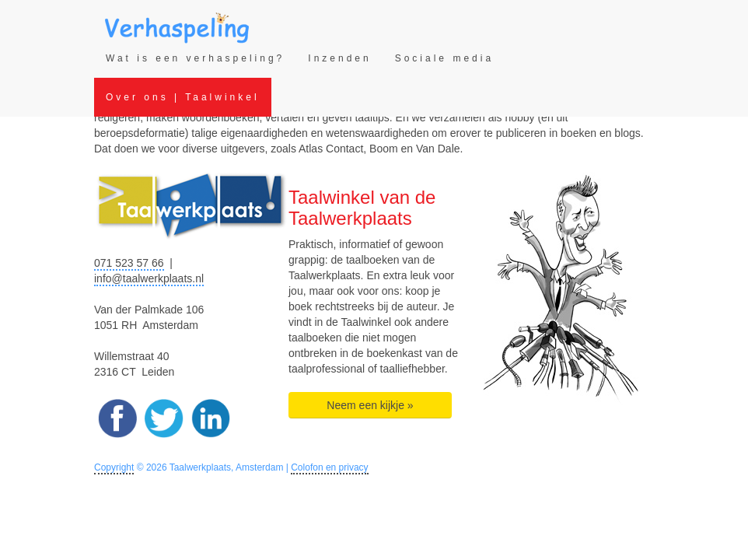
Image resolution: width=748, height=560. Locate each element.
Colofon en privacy (329, 467)
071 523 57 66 (129, 263)
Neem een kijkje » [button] (370, 405)
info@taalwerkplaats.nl (149, 278)
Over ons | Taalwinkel (183, 97)
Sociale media (444, 58)
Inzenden (339, 58)
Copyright (114, 467)
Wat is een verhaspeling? (195, 58)
